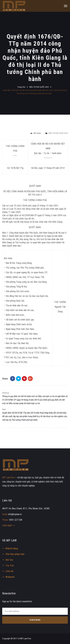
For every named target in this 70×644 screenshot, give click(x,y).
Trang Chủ (21, 87)
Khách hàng (12, 548)
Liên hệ (9, 571)
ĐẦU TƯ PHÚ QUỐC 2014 (39, 87)
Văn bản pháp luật (15, 554)
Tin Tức (10, 566)
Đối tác (9, 560)
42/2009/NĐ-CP (29, 215)
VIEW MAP (8, 526)
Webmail (10, 577)
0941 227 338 (16, 520)
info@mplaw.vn (15, 514)
